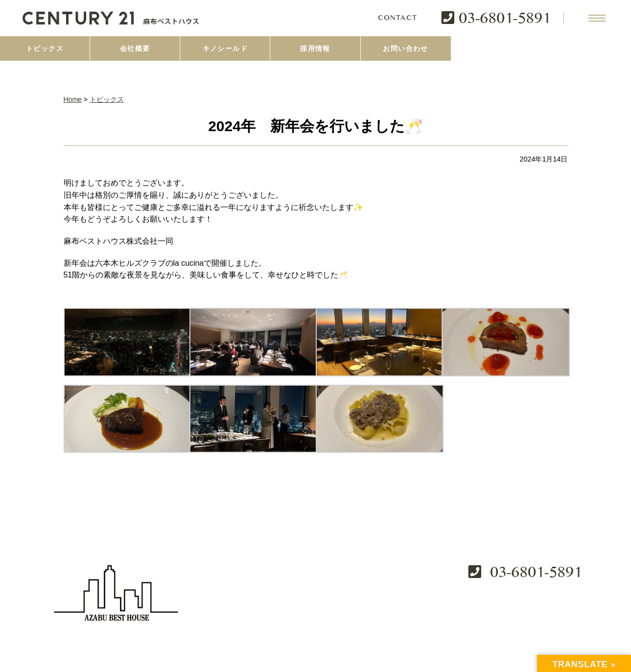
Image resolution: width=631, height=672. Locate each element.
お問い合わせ (405, 48)
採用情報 (315, 48)
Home (73, 99)
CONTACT (398, 18)
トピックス (45, 48)
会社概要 (135, 48)
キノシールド (225, 48)
